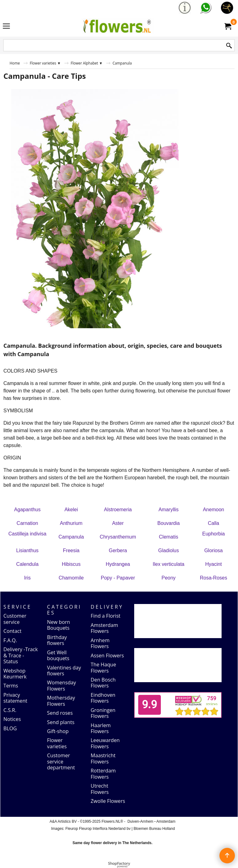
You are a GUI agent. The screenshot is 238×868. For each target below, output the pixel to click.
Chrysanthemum (118, 537)
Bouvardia (169, 523)
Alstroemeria (118, 510)
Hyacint (213, 564)
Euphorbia (213, 534)
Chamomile (71, 578)
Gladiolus (169, 550)
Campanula (71, 537)
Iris (27, 578)
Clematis (169, 537)
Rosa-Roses (214, 578)
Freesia (71, 550)
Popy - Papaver (118, 578)
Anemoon (214, 510)
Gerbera (118, 550)
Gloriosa (214, 550)
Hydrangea (118, 564)
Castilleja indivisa (27, 534)
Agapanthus (27, 510)
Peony (168, 578)
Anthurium (71, 523)
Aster (118, 523)
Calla (214, 523)
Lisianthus (27, 550)
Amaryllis (168, 510)
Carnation (27, 523)
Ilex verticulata (169, 564)
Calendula (27, 564)
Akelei (71, 510)
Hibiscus (71, 564)
